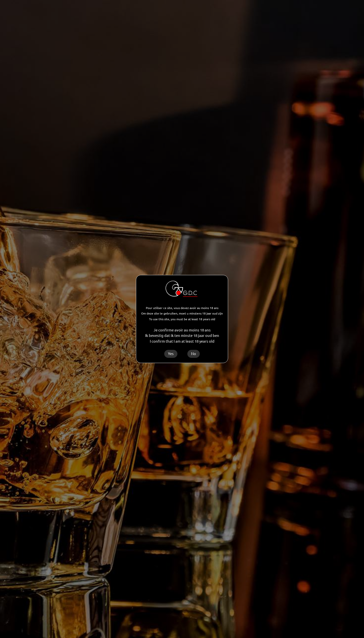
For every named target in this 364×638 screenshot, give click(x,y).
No (194, 354)
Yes (171, 354)
